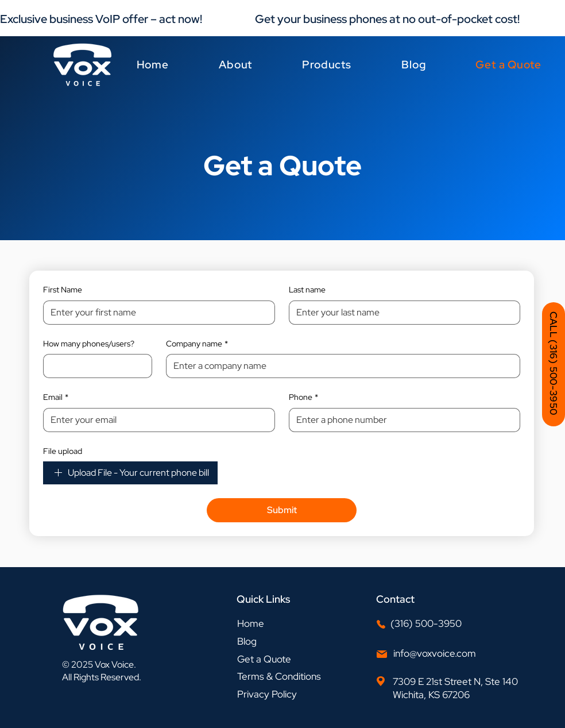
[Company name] (340, 366)
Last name (307, 290)
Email (56, 398)
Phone (303, 398)
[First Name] (156, 313)
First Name (63, 290)
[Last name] (401, 313)
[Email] (156, 420)
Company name (197, 344)
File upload (63, 451)
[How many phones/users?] (94, 366)
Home (251, 623)
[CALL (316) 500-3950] (554, 364)
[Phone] (401, 420)
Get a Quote (264, 659)
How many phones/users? (89, 344)
